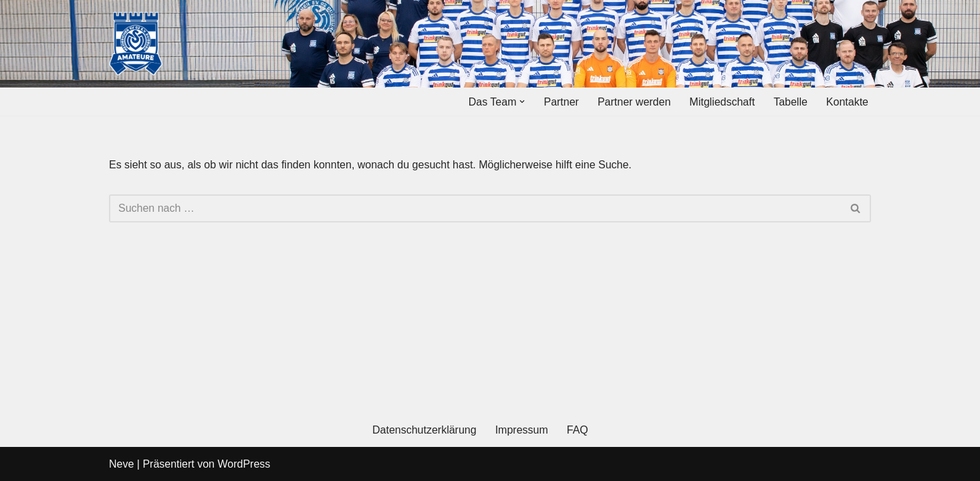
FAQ (578, 430)
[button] (522, 102)
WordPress (244, 464)
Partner (561, 102)
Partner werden (634, 102)
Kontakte (847, 102)
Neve (121, 464)
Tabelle (790, 102)
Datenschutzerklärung (424, 430)
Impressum (522, 430)
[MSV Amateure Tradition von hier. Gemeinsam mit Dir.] (136, 44)
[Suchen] (475, 208)
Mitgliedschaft (722, 102)
